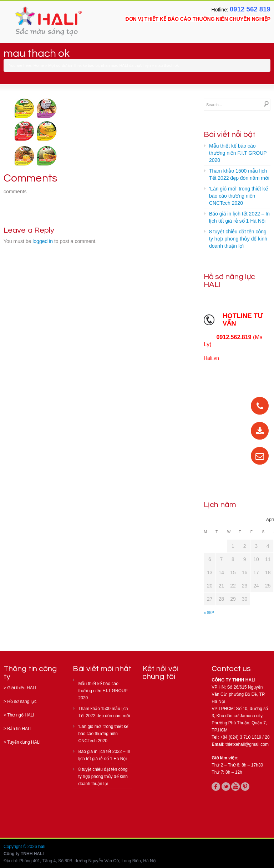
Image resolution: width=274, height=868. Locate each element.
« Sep (209, 613)
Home (39, 65)
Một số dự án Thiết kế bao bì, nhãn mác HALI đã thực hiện (99, 65)
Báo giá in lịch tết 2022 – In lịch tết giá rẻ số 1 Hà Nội (239, 217)
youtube (235, 787)
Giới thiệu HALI (22, 688)
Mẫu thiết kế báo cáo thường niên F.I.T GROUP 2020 (238, 153)
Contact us (231, 669)
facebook (216, 787)
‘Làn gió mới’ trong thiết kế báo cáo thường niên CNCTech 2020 (239, 196)
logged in (43, 241)
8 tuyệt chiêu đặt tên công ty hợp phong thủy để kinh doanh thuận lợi (238, 239)
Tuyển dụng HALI (24, 742)
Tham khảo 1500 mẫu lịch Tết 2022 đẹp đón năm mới (239, 174)
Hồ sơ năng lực (22, 701)
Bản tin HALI (19, 729)
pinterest (245, 787)
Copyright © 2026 (21, 847)
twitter (226, 787)
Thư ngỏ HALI (21, 715)
